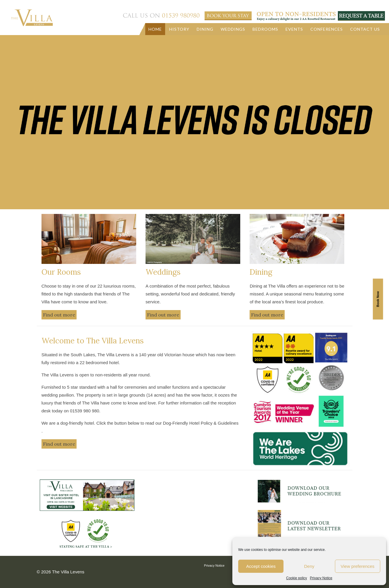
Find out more (59, 315)
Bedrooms (265, 29)
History (179, 29)
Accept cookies (261, 566)
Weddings (233, 29)
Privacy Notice (321, 578)
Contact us (365, 29)
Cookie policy (296, 578)
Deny (309, 566)
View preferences (358, 566)
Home (155, 29)
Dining (205, 29)
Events (294, 29)
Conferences (327, 29)
